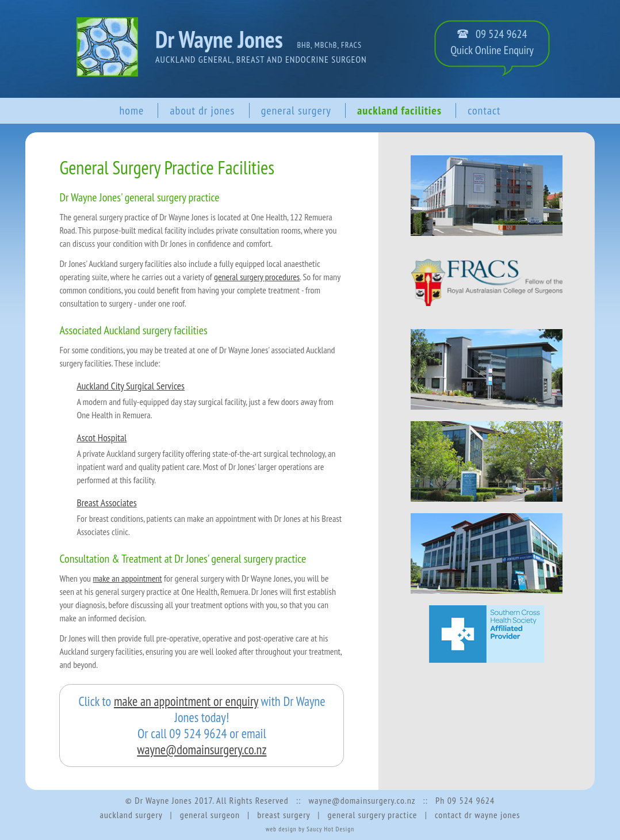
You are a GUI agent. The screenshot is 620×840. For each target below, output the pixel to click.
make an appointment (127, 578)
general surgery (296, 110)
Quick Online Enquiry (492, 50)
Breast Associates (106, 503)
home (131, 110)
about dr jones (202, 110)
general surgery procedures (257, 277)
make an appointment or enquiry (186, 701)
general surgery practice (372, 815)
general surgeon (210, 815)
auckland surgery (131, 815)
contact (484, 110)
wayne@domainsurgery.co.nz (202, 749)
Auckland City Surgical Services (131, 386)
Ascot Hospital (102, 438)
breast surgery (284, 815)
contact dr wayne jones (478, 815)
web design (281, 829)
